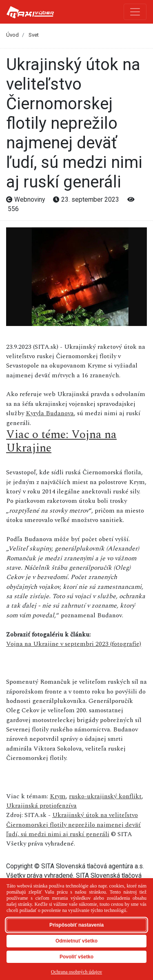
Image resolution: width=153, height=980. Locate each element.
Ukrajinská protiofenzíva (41, 806)
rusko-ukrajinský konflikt (105, 796)
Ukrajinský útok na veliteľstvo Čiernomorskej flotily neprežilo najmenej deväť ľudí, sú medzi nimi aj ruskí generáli (73, 825)
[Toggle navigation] (135, 12)
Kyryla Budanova (50, 413)
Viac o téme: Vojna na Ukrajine (61, 442)
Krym (58, 796)
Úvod (12, 35)
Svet (34, 35)
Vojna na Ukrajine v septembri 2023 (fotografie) (74, 644)
